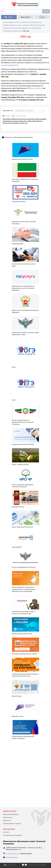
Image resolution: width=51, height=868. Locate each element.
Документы (7, 820)
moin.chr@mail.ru (12, 857)
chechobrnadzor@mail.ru (10, 65)
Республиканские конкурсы (13, 835)
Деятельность (8, 817)
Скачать (8, 116)
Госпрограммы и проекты (12, 824)
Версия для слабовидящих (37, 865)
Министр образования (11, 814)
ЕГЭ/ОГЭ (6, 832)
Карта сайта (12, 865)
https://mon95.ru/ (36, 88)
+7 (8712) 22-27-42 (13, 854)
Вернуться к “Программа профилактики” (19, 137)
